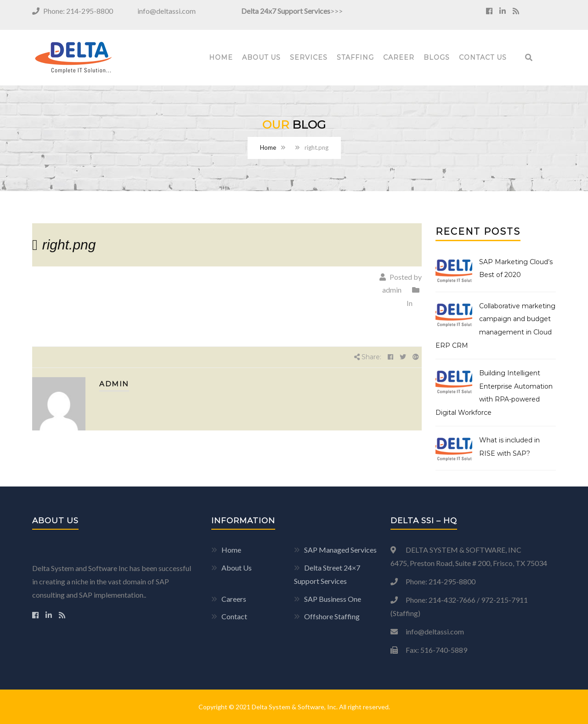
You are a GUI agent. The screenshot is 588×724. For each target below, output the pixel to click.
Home (221, 57)
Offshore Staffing (332, 616)
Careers (234, 599)
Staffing (355, 57)
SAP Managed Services (340, 550)
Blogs (437, 57)
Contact (234, 616)
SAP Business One (333, 599)
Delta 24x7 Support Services (286, 11)
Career (399, 57)
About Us (261, 57)
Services (309, 57)
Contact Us (483, 57)
